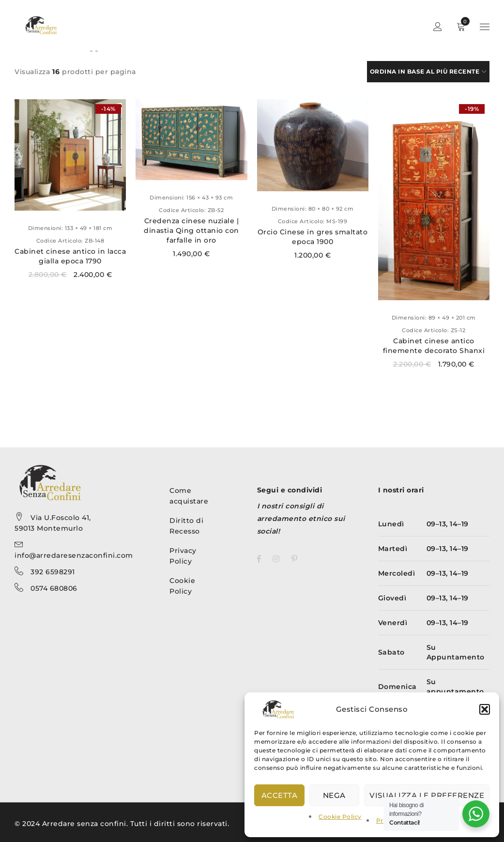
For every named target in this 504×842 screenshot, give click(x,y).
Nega (334, 795)
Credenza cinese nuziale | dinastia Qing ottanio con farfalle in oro (191, 230)
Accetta (280, 795)
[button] (485, 709)
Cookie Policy (340, 817)
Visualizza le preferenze (427, 795)
